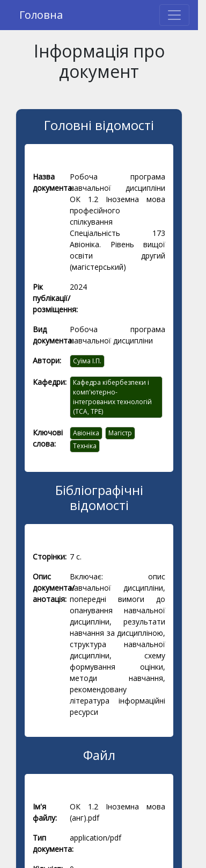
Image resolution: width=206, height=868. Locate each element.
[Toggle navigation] (174, 15)
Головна (41, 15)
